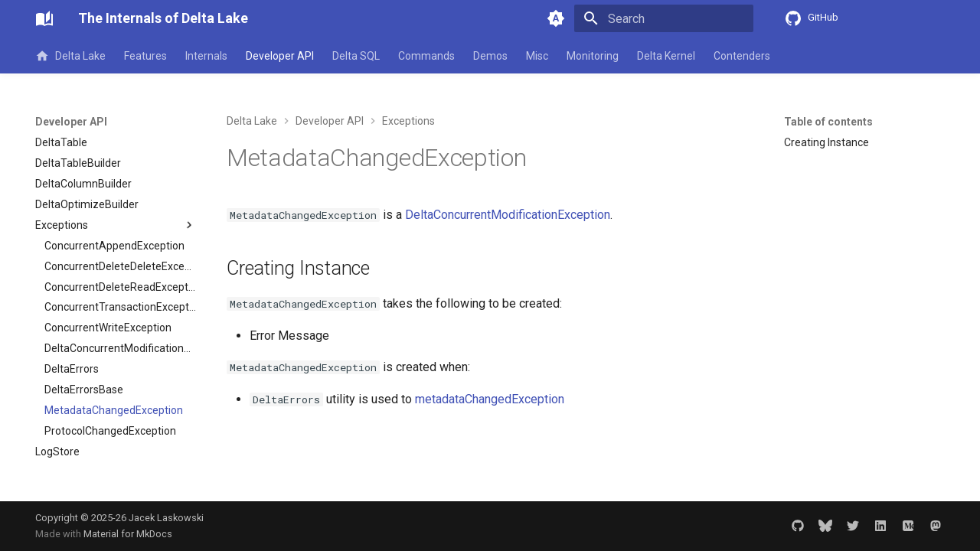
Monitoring (593, 56)
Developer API (280, 56)
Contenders (742, 56)
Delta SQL (356, 56)
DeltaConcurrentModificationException (508, 215)
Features (145, 56)
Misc (537, 56)
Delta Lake (70, 56)
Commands (426, 56)
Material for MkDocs (128, 534)
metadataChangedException (490, 399)
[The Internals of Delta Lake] (44, 18)
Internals (206, 56)
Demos (490, 56)
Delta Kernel (666, 56)
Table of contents (828, 122)
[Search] (664, 18)
